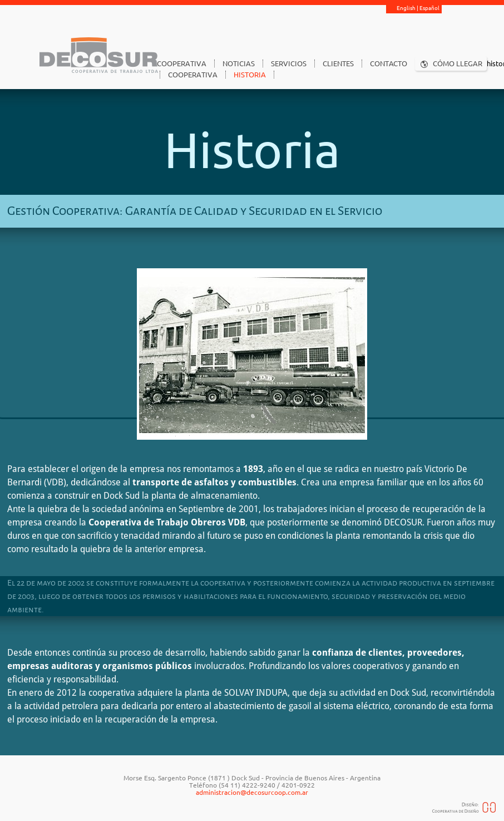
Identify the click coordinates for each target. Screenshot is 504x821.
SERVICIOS (289, 63)
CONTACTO (389, 63)
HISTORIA (250, 75)
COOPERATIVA (182, 63)
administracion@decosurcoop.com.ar (252, 792)
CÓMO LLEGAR (458, 63)
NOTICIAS (239, 63)
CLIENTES (338, 63)
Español (429, 8)
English (406, 8)
